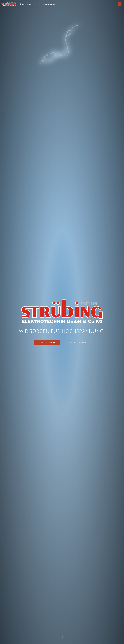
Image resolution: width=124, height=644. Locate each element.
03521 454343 (27, 4)
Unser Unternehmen (77, 342)
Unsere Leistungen (47, 342)
